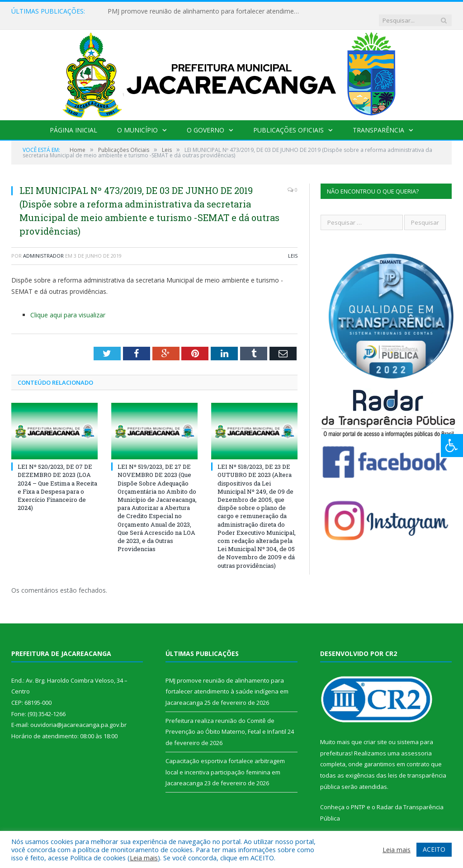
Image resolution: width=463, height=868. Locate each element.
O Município (137, 121)
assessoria (416, 744)
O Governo (206, 121)
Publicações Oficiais (288, 121)
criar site (375, 733)
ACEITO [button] (434, 849)
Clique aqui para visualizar (68, 306)
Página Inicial (73, 121)
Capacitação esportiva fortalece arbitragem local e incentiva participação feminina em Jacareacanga (225, 763)
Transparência (378, 121)
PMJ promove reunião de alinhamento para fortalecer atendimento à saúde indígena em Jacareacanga (200, 11)
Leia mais (144, 858)
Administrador (43, 247)
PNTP (358, 798)
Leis (293, 247)
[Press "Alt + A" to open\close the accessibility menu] (452, 446)
